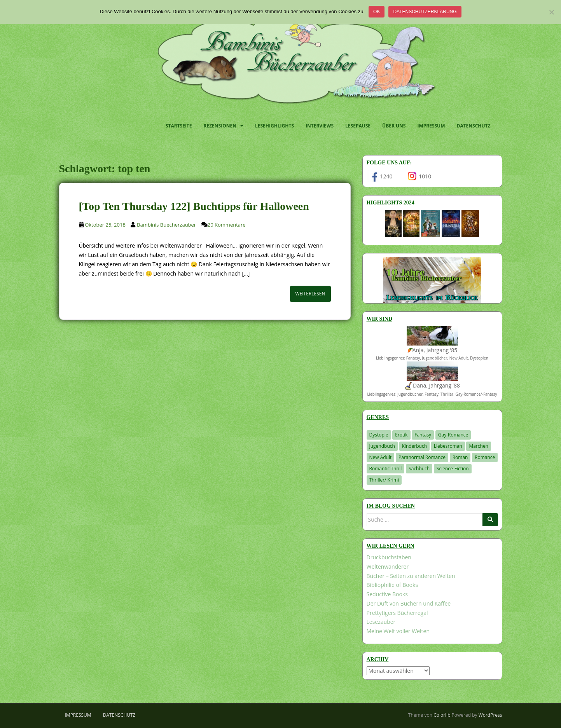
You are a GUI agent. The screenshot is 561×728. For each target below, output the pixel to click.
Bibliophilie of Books (392, 585)
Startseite (179, 126)
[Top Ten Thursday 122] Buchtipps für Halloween (194, 206)
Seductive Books (387, 594)
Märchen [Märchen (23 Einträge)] (479, 446)
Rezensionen (220, 126)
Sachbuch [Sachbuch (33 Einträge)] (419, 469)
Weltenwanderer (388, 567)
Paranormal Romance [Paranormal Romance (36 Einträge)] (422, 457)
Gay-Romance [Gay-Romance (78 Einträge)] (453, 435)
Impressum (431, 126)
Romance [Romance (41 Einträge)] (485, 457)
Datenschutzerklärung (425, 12)
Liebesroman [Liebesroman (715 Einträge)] (448, 446)
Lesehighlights (274, 126)
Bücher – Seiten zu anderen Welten (411, 576)
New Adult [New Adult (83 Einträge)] (381, 457)
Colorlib (442, 715)
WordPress (490, 715)
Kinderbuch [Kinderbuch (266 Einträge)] (415, 446)
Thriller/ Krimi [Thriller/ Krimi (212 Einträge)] (384, 480)
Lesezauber (381, 622)
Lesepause (358, 126)
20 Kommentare (227, 225)
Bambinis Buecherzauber (166, 225)
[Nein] (551, 12)
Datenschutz (474, 126)
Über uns (394, 126)
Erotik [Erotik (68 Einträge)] (401, 435)
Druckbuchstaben (389, 557)
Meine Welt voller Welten (398, 631)
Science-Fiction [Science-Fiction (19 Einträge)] (453, 469)
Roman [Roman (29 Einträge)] (460, 457)
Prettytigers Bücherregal (397, 613)
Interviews (320, 126)
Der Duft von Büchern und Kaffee (409, 603)
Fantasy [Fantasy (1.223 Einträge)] (423, 435)
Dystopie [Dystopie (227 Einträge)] (379, 435)
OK (377, 12)
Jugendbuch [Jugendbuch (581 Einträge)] (382, 446)
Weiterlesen (310, 294)
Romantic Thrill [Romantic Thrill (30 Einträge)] (386, 469)
